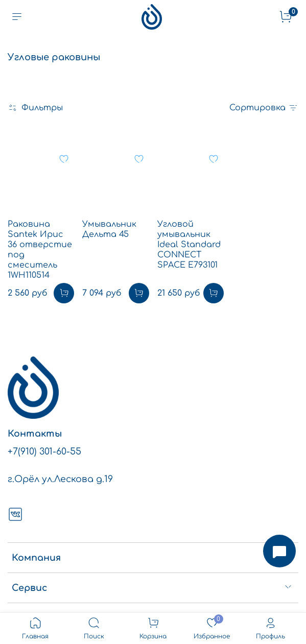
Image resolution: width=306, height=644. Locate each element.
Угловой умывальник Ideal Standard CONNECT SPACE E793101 (189, 245)
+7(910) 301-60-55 (44, 451)
